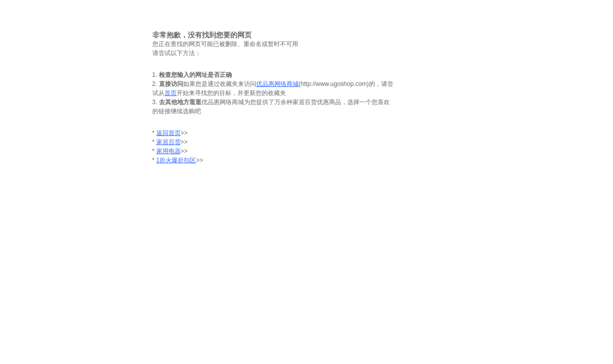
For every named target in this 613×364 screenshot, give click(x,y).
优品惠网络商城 (277, 84)
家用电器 (169, 151)
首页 (171, 93)
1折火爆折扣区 (176, 160)
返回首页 (169, 133)
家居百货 (169, 142)
